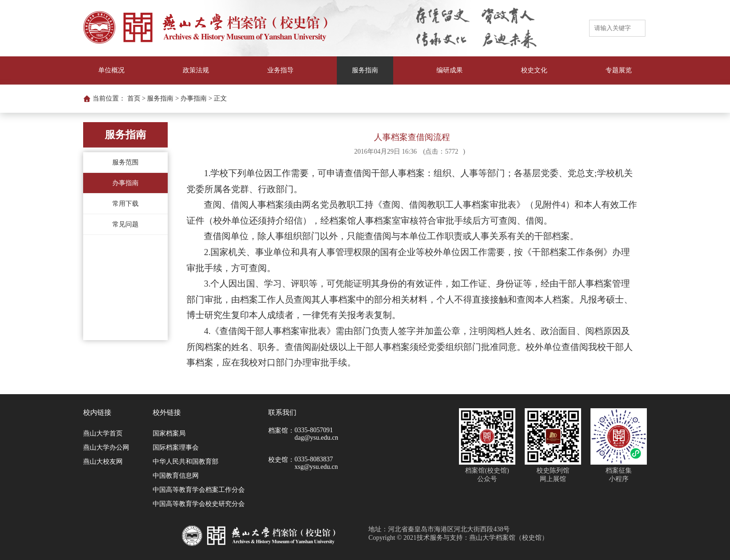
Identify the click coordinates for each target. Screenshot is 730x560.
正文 (220, 98)
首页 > (136, 98)
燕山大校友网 (103, 462)
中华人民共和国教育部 (186, 462)
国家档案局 (169, 433)
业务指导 (280, 70)
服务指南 (365, 70)
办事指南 (125, 183)
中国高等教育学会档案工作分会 (199, 490)
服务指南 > (163, 98)
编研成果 (450, 70)
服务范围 (125, 162)
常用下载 (125, 204)
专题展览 (619, 70)
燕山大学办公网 (106, 447)
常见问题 (125, 224)
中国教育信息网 (176, 476)
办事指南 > (196, 98)
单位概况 (111, 70)
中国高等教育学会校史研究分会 (199, 504)
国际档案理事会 (176, 447)
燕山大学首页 (103, 433)
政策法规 (196, 70)
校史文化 (534, 70)
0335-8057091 (314, 430)
